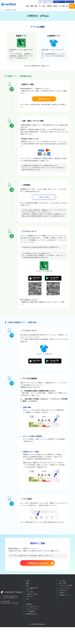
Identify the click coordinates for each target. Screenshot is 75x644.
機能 (32, 6)
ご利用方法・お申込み (52, 6)
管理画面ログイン (59, 2)
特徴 (36, 6)
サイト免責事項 (30, 628)
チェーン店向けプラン (46, 2)
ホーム (2, 10)
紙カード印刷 (63, 600)
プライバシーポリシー (32, 626)
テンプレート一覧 (64, 605)
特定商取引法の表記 (31, 631)
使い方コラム (30, 613)
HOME (28, 6)
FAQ (67, 6)
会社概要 (29, 621)
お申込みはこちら (44, 99)
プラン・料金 (42, 6)
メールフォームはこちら (9, 614)
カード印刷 (62, 6)
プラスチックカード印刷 (65, 602)
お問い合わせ (70, 2)
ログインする (44, 204)
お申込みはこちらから (37, 580)
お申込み (72, 6)
